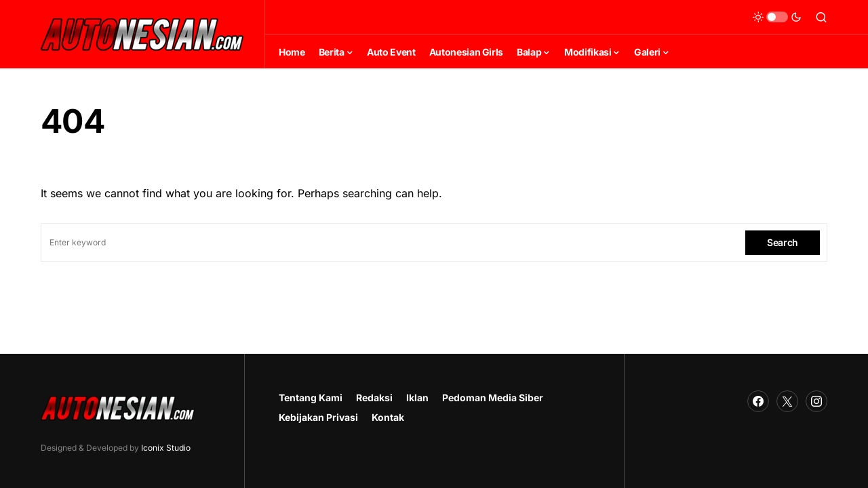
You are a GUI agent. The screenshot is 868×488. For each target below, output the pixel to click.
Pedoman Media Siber (493, 398)
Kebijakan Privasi (318, 417)
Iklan (417, 398)
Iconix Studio (166, 448)
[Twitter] (787, 401)
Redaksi (374, 398)
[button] (777, 17)
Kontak (388, 417)
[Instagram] (816, 401)
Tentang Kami (311, 398)
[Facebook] (758, 401)
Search (783, 242)
